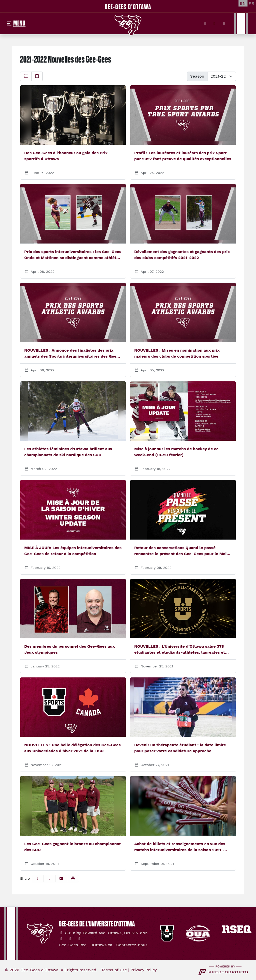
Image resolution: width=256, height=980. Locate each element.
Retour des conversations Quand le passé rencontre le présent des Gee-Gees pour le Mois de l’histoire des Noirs (181, 551)
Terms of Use (114, 970)
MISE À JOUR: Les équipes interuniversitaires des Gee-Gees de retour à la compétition (73, 551)
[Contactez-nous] (132, 945)
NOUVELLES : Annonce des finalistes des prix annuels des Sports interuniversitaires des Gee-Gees (71, 354)
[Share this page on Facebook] (38, 879)
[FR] (252, 3)
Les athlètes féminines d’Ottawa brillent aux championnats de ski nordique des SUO (68, 452)
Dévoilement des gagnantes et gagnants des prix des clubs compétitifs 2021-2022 (182, 255)
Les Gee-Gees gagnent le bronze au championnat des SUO (72, 847)
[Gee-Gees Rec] (73, 945)
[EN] (243, 3)
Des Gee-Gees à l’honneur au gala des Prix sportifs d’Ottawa (66, 156)
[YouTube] (224, 24)
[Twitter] (205, 24)
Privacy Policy (144, 970)
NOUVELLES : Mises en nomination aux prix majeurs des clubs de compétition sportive (177, 353)
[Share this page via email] (61, 879)
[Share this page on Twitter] (49, 879)
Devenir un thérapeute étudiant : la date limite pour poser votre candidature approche (180, 748)
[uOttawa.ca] (101, 945)
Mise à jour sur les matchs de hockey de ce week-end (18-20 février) (176, 452)
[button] (73, 879)
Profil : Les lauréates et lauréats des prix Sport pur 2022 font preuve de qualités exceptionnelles (183, 156)
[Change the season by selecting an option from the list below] (222, 76)
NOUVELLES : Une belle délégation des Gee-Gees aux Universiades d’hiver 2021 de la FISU (72, 748)
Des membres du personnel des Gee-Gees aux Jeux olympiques (69, 649)
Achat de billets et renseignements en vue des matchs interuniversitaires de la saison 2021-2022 (180, 847)
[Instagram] (215, 24)
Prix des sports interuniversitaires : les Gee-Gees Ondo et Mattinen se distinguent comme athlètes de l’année (73, 255)
